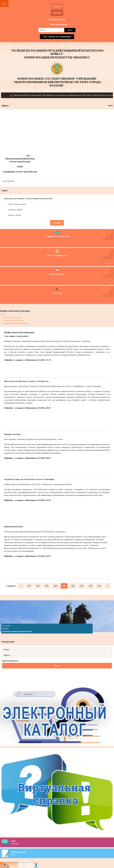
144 (91, 586)
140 (55, 586)
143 (82, 586)
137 (29, 586)
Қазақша (57, 6)
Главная (3, 315)
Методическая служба (12, 318)
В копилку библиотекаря (13, 320)
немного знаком (15, 215)
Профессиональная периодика (16, 323)
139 (47, 586)
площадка (62, 842)
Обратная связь (59, 20)
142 (73, 586)
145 (99, 586)
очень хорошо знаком (17, 204)
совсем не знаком (15, 210)
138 (38, 586)
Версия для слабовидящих (60, 37)
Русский (57, 13)
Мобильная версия (59, 24)
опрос (62, 853)
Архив (110, 105)
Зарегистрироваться (10, 661)
